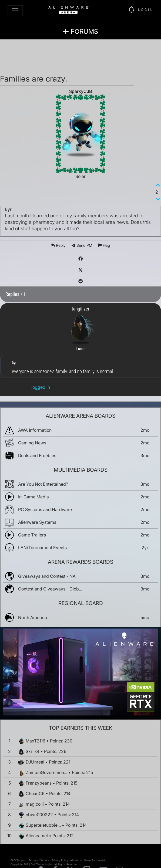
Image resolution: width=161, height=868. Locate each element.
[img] (122, 10)
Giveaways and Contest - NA (47, 576)
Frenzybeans (39, 783)
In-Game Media (33, 497)
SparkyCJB (81, 91)
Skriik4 (33, 751)
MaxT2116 (36, 741)
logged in (41, 387)
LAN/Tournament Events (42, 548)
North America (33, 617)
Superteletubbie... (43, 825)
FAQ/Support (19, 860)
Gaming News (32, 443)
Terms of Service (39, 860)
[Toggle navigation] (15, 11)
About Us (76, 860)
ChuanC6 (35, 793)
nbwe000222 (39, 815)
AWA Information (35, 430)
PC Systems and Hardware (45, 509)
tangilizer (81, 309)
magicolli (35, 804)
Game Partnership (95, 860)
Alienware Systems (37, 522)
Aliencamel (37, 836)
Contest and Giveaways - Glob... (50, 589)
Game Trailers (32, 535)
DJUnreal (35, 762)
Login (146, 10)
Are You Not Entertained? (43, 484)
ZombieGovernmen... (46, 772)
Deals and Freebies (37, 455)
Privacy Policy (60, 860)
